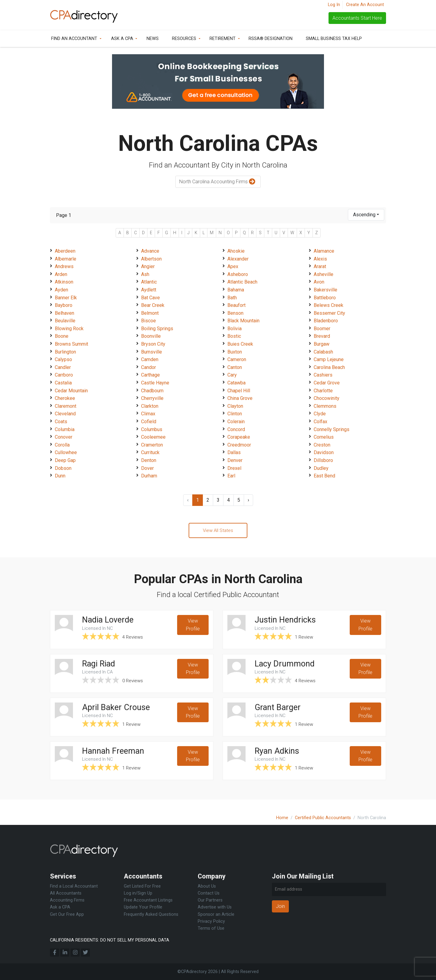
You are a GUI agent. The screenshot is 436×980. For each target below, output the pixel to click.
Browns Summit (71, 344)
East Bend (324, 476)
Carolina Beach (329, 367)
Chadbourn (152, 391)
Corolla (62, 445)
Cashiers (323, 375)
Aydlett (149, 290)
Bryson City (153, 344)
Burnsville (152, 352)
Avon (319, 282)
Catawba (236, 383)
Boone (62, 336)
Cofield (149, 422)
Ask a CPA (122, 39)
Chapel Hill (239, 391)
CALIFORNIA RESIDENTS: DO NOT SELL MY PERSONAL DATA (110, 940)
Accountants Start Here (357, 18)
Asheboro (238, 274)
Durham (149, 476)
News (153, 39)
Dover (147, 468)
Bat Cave (150, 298)
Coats (61, 422)
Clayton (235, 406)
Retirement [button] (223, 39)
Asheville (324, 274)
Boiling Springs (157, 329)
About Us (207, 886)
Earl (231, 476)
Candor (149, 367)
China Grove (240, 398)
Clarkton (150, 406)
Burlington (65, 352)
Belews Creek (329, 305)
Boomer (322, 329)
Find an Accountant (74, 39)
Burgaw (322, 344)
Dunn (60, 476)
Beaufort (236, 305)
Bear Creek (153, 305)
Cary (232, 375)
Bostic (234, 336)
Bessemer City (329, 313)
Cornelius (324, 437)
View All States (218, 531)
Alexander (238, 259)
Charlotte (323, 391)
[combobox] (366, 215)
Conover (64, 437)
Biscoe (149, 321)
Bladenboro (326, 321)
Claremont (66, 406)
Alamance (324, 251)
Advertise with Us (215, 907)
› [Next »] (248, 500)
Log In (334, 5)
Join (280, 906)
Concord (236, 429)
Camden (150, 359)
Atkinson (64, 282)
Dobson (63, 468)
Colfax (320, 422)
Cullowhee (66, 452)
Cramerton (152, 445)
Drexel (234, 468)
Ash (145, 274)
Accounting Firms (67, 900)
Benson (235, 313)
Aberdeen (65, 251)
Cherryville (152, 398)
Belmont (150, 313)
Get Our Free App (67, 914)
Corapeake (239, 437)
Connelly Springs (332, 429)
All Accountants (66, 893)
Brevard (322, 336)
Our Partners (210, 900)
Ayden (61, 290)
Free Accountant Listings (148, 900)
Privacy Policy (211, 921)
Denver (235, 460)
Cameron (237, 359)
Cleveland (65, 414)
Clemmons (325, 406)
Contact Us (209, 893)
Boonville (151, 336)
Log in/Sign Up (138, 893)
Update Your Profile (143, 907)
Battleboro (325, 298)
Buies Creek (240, 344)
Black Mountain (243, 321)
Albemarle (66, 259)
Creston (322, 445)
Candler (63, 367)
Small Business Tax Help (334, 39)
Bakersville (325, 290)
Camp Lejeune (329, 359)
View (193, 627)
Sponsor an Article (216, 914)
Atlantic (149, 282)
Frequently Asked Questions (151, 914)
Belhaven (64, 313)
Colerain (236, 422)
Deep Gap (65, 460)
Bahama (236, 290)
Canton (235, 367)
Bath (232, 298)
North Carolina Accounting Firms (218, 182)
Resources (184, 39)
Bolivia (235, 329)
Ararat (320, 266)
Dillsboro (323, 460)
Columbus (152, 429)
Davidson (324, 452)
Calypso (63, 359)
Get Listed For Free (142, 886)
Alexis (320, 259)
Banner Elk (66, 298)
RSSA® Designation (271, 39)
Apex (233, 266)
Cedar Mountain (71, 391)
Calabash (323, 352)
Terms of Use (211, 928)
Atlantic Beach (242, 282)
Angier (148, 266)
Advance (150, 251)
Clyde (320, 414)
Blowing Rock (69, 329)
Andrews (64, 266)
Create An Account (365, 5)
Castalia (63, 383)
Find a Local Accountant (74, 886)
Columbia (65, 429)
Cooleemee (153, 437)
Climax (148, 414)
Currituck (150, 452)
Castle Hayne (155, 383)
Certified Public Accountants (323, 818)
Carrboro (64, 375)
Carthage (150, 375)
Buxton (235, 352)
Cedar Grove (327, 383)
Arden (61, 274)
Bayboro (64, 305)
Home (282, 818)
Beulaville (65, 321)
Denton (149, 460)
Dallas (234, 452)
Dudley (321, 468)
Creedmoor (239, 445)
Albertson (151, 259)
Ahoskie (236, 251)
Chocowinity (327, 398)
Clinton (235, 414)
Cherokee (65, 398)
